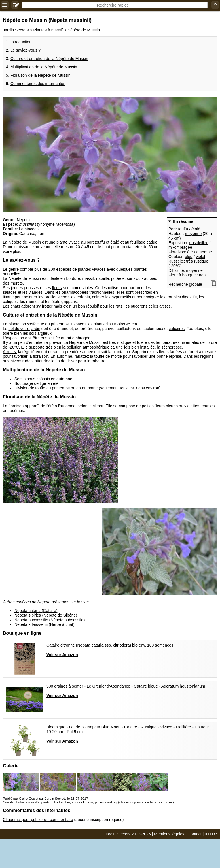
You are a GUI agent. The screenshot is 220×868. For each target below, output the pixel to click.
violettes (192, 406)
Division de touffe (30, 388)
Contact (195, 834)
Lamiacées (29, 229)
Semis (20, 379)
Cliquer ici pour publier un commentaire (38, 820)
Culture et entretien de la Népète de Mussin (49, 59)
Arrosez (10, 352)
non (202, 275)
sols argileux (40, 333)
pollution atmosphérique (88, 347)
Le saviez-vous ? (25, 50)
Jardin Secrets (16, 30)
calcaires (177, 329)
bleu (189, 257)
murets (17, 283)
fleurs (57, 288)
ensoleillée (199, 243)
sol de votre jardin (24, 329)
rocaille (103, 278)
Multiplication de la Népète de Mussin (44, 67)
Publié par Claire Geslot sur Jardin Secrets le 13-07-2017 (45, 798)
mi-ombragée (180, 247)
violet (201, 257)
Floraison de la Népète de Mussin (40, 75)
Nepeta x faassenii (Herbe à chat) (44, 624)
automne (204, 252)
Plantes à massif (48, 30)
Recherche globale (185, 284)
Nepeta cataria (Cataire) (36, 611)
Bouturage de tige (30, 383)
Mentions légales (169, 834)
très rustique (197, 261)
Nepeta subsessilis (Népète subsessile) (50, 620)
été (190, 252)
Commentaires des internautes (38, 84)
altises (165, 306)
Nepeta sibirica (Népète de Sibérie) (46, 615)
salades (10, 292)
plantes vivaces (92, 269)
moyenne (194, 234)
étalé (196, 229)
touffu (183, 229)
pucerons (139, 306)
